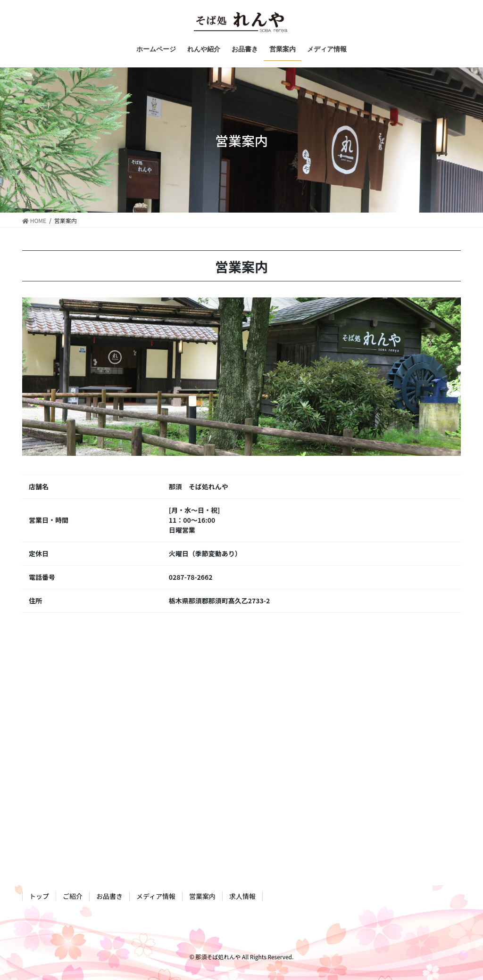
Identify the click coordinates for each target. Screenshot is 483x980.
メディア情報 (156, 896)
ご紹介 (73, 896)
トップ (39, 896)
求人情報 (242, 896)
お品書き (109, 896)
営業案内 (202, 896)
